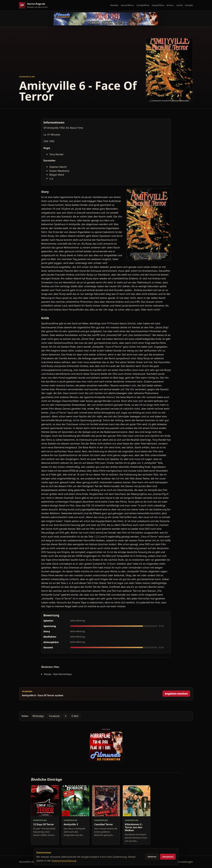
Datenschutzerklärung (64, 861)
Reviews (114, 5)
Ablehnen (152, 857)
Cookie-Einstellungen (181, 862)
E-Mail (75, 716)
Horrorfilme (127, 5)
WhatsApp (38, 716)
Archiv (170, 5)
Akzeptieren (168, 857)
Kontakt (189, 5)
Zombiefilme (143, 5)
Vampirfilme (158, 5)
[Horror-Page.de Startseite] (35, 5)
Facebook (54, 716)
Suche (180, 5)
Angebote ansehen (176, 694)
